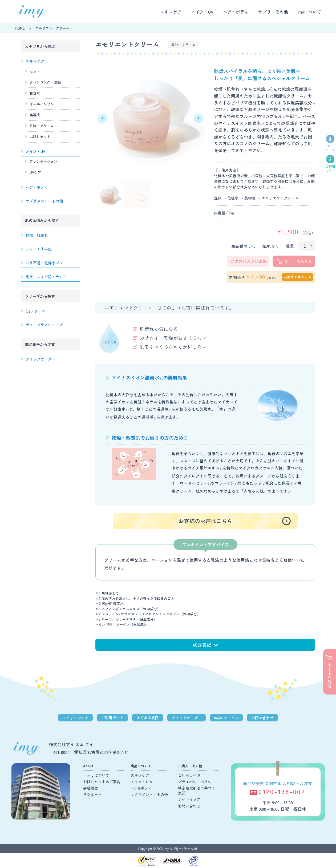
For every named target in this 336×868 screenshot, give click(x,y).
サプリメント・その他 (149, 794)
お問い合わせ (262, 718)
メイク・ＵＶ (142, 782)
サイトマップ (189, 799)
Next (199, 118)
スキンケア (171, 12)
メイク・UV (202, 12)
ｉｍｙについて (75, 718)
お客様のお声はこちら (205, 521)
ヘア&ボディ (141, 788)
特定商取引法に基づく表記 (197, 790)
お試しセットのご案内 (102, 782)
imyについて (309, 12)
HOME (20, 28)
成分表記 (205, 645)
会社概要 (91, 788)
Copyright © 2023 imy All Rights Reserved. (168, 848)
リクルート (92, 794)
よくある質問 (148, 718)
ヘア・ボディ (236, 12)
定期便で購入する (298, 277)
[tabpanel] (150, 118)
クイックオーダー (187, 718)
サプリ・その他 (273, 12)
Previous (102, 118)
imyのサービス (226, 718)
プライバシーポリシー (197, 782)
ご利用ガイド (112, 718)
